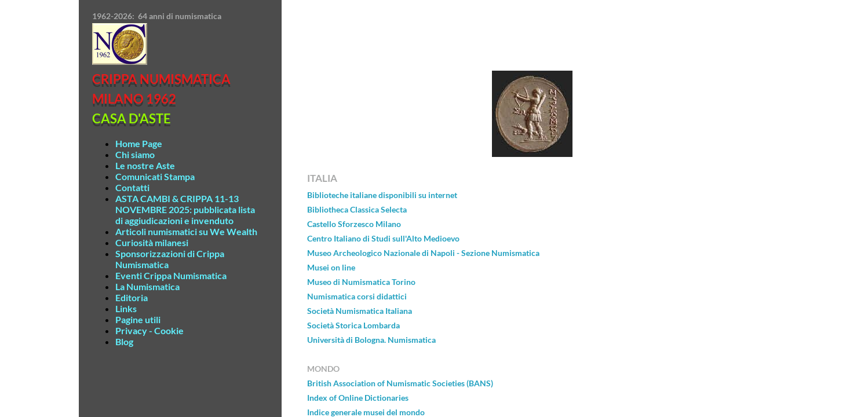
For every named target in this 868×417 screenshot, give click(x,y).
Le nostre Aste (145, 165)
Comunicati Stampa (155, 176)
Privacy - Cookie (149, 330)
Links (126, 308)
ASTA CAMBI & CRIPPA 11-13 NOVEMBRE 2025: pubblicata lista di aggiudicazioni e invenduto (185, 209)
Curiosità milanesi (152, 242)
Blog (124, 341)
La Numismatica (147, 286)
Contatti (132, 187)
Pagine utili (138, 319)
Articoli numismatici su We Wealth (186, 231)
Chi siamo (135, 154)
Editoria (132, 297)
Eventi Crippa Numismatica (171, 275)
